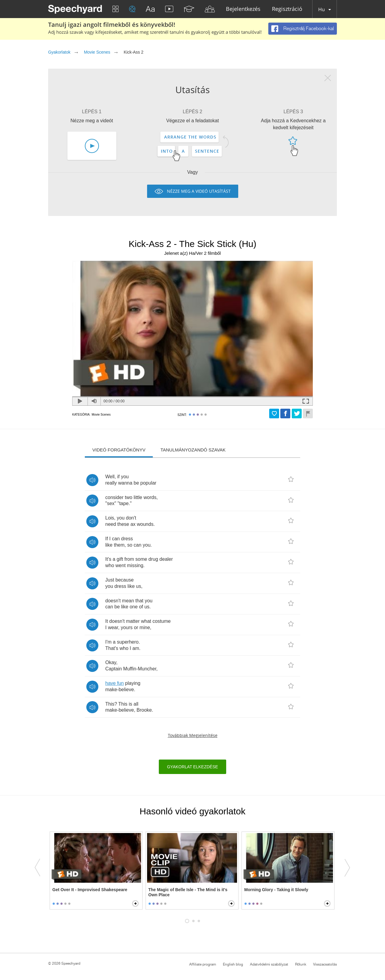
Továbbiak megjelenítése (193, 735)
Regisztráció (287, 9)
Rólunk (301, 964)
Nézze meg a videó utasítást (199, 191)
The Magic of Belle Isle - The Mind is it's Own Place (188, 892)
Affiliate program (203, 964)
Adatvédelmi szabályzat (269, 964)
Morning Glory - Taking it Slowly (276, 890)
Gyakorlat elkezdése (192, 767)
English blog (233, 964)
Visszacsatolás (325, 964)
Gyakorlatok (59, 52)
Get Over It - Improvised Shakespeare (90, 890)
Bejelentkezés (243, 9)
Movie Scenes (97, 52)
